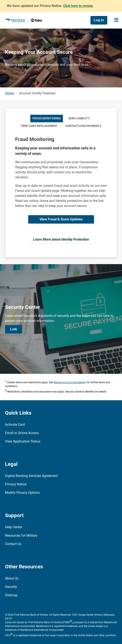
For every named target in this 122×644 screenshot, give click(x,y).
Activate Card (15, 425)
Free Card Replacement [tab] (39, 126)
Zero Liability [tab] (79, 118)
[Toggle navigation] (116, 20)
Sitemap (11, 595)
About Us (12, 578)
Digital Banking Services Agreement (31, 476)
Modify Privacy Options (22, 493)
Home (9, 93)
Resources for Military (21, 535)
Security (11, 587)
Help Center (14, 527)
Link (14, 329)
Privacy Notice (16, 484)
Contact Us (13, 544)
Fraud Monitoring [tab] (47, 118)
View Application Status (23, 441)
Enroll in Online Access (22, 433)
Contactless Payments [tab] (83, 126)
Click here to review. (78, 6)
